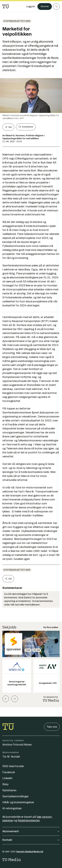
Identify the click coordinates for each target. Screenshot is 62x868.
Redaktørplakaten (29, 821)
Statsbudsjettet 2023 (17, 21)
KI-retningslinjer (12, 808)
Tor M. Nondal (11, 757)
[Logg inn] (31, 7)
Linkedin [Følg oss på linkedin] (7, 778)
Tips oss (52, 727)
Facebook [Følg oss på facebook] (9, 772)
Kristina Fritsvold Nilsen (17, 745)
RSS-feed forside (13, 766)
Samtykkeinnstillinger (15, 796)
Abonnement (31, 831)
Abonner (45, 6)
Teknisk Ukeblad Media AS (30, 852)
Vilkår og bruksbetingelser (18, 802)
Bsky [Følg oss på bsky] (5, 784)
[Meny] (56, 7)
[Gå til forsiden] (6, 7)
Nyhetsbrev (9, 790)
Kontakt (31, 840)
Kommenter (26, 127)
